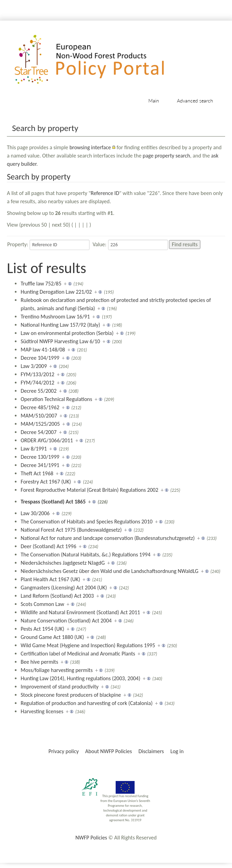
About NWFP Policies (109, 751)
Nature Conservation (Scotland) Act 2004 (66, 621)
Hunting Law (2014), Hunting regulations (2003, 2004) (81, 678)
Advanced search (195, 101)
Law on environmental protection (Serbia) (67, 333)
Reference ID (105, 193)
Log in (177, 751)
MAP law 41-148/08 (43, 350)
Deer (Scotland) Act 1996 (49, 546)
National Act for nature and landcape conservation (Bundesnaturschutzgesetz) (108, 538)
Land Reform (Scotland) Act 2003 (57, 596)
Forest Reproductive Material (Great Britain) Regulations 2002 (89, 490)
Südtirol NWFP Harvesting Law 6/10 (60, 341)
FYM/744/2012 (38, 383)
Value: (99, 244)
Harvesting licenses (42, 711)
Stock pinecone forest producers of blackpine (71, 695)
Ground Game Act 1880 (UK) (52, 637)
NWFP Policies (91, 838)
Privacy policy (64, 751)
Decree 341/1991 (40, 465)
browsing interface (90, 147)
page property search (166, 156)
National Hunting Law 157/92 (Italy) (60, 325)
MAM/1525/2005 (40, 424)
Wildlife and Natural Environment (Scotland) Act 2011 (80, 612)
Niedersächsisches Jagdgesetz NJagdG (63, 563)
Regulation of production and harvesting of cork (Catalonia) (87, 703)
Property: (18, 244)
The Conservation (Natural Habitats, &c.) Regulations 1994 (86, 555)
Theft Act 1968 (37, 473)
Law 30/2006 (35, 513)
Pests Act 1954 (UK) (43, 629)
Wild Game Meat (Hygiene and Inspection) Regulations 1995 (88, 645)
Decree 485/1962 (40, 407)
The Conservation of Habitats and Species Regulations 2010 (87, 522)
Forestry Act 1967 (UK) (46, 482)
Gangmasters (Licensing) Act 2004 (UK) (64, 588)
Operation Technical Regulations (56, 399)
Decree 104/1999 (40, 358)
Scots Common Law (42, 604)
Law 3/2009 (34, 366)
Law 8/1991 (34, 449)
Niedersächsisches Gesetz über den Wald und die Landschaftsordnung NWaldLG (109, 571)
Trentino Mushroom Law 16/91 (55, 317)
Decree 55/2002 (39, 391)
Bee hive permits (39, 662)
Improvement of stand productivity (60, 687)
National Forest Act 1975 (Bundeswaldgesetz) (71, 530)
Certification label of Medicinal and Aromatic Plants (78, 654)
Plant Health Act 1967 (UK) (50, 579)
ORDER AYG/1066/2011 (47, 440)
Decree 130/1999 (40, 457)
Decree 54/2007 (39, 432)
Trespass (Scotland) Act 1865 (53, 502)
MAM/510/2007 (39, 416)
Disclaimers (151, 751)
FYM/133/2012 (38, 374)
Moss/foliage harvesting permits (57, 670)
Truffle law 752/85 (41, 284)
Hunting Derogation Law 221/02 (56, 292)
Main (154, 101)
